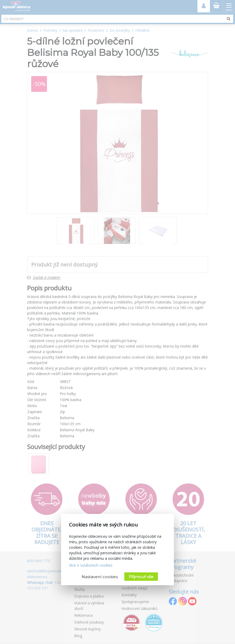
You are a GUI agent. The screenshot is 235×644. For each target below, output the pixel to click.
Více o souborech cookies (91, 565)
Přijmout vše (141, 577)
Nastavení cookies (100, 577)
